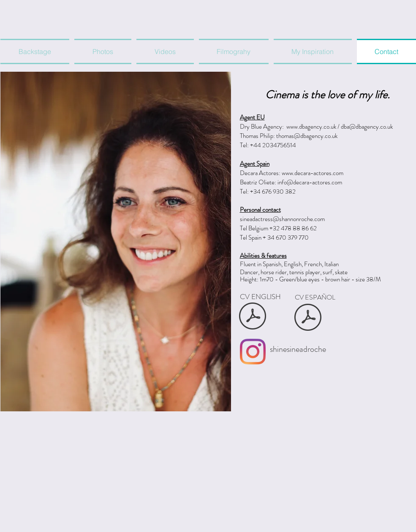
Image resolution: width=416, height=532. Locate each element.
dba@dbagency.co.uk (367, 127)
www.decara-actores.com (313, 173)
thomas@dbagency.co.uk (307, 136)
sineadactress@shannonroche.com (282, 219)
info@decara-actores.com (310, 182)
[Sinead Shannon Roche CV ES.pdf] (308, 318)
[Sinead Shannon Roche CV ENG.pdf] (253, 317)
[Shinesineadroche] (253, 352)
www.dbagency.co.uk (311, 127)
